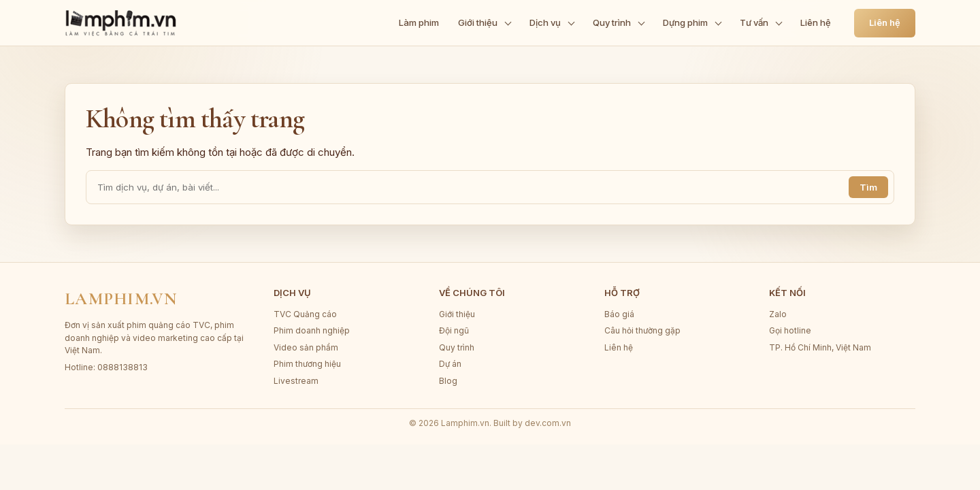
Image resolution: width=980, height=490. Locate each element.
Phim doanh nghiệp (312, 330)
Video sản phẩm (306, 347)
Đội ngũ (454, 330)
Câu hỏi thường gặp (642, 330)
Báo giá (619, 314)
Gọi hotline (790, 330)
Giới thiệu (457, 314)
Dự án (450, 364)
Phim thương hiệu (307, 364)
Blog (448, 381)
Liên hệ (885, 22)
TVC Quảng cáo (305, 314)
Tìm (868, 187)
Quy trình (457, 347)
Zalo (778, 314)
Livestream (296, 381)
